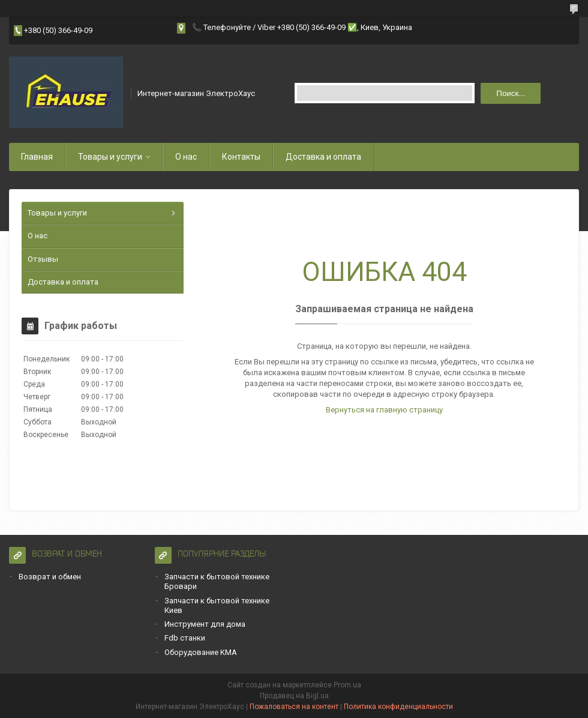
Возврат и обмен (50, 577)
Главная (37, 157)
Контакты (241, 157)
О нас (186, 157)
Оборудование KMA (201, 652)
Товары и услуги (110, 157)
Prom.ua (347, 685)
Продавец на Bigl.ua (294, 696)
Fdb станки (185, 638)
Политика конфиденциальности (398, 707)
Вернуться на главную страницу (384, 410)
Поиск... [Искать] (511, 93)
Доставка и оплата (323, 157)
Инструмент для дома (205, 624)
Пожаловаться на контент (294, 707)
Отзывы (43, 259)
